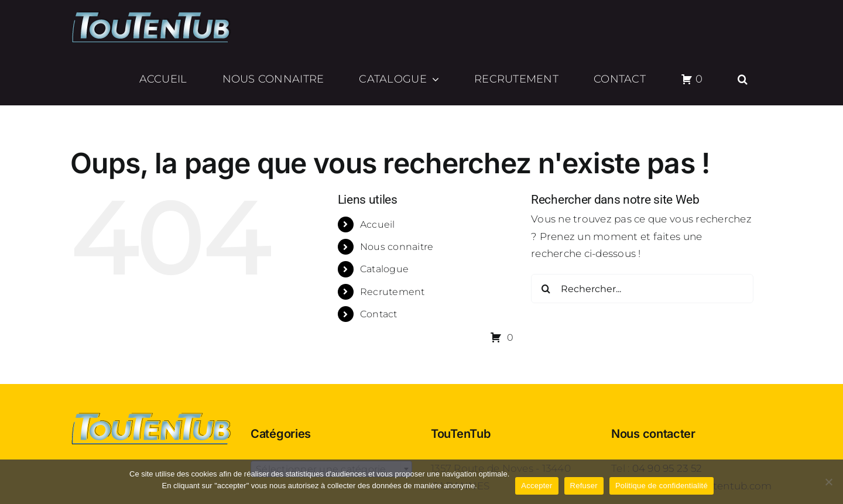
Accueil (378, 224)
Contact (379, 314)
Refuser (584, 486)
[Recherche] (546, 289)
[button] (743, 79)
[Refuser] (828, 482)
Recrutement (393, 292)
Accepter (537, 486)
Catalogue (384, 269)
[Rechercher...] (642, 289)
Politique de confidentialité (662, 486)
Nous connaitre (397, 247)
